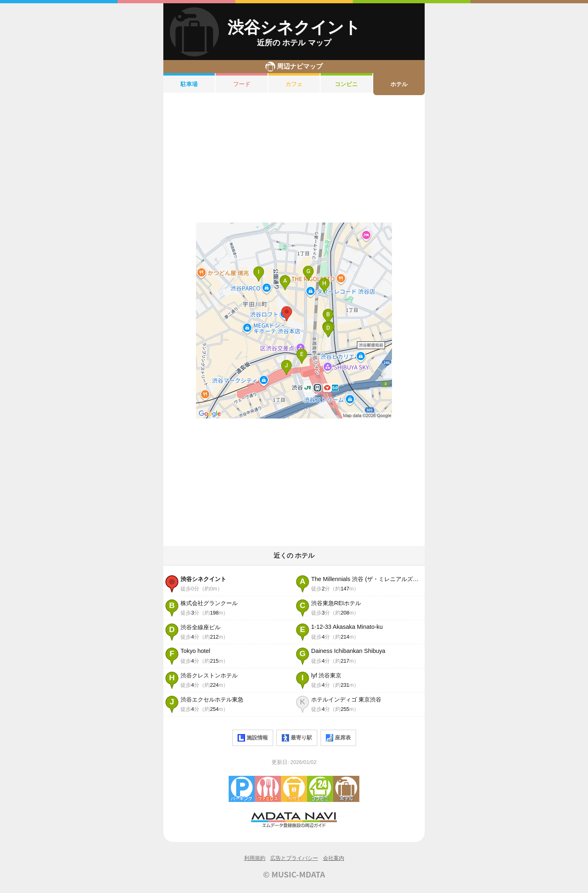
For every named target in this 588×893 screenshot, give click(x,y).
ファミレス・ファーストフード (268, 789)
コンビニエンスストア (320, 789)
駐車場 (189, 84)
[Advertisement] (294, 159)
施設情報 (253, 738)
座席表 (338, 738)
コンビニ (346, 84)
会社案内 (334, 858)
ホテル (399, 84)
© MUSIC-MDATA (294, 874)
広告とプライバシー (294, 858)
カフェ (294, 84)
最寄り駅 (297, 738)
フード (242, 84)
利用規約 (255, 858)
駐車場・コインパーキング (242, 789)
